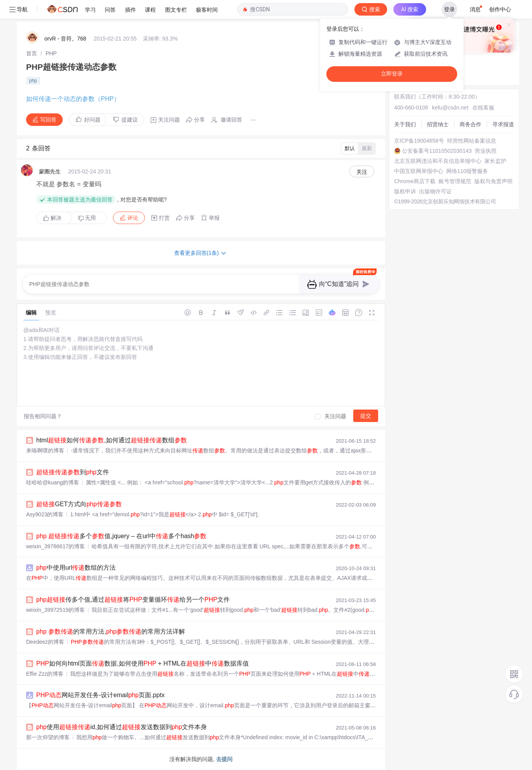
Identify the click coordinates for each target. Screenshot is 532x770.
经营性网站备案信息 (472, 141)
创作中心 (500, 9)
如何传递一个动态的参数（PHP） (73, 99)
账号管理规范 (455, 181)
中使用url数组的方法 (76, 568)
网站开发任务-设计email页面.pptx (100, 695)
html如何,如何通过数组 (112, 440)
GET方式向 (79, 504)
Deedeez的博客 (45, 642)
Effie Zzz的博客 (45, 674)
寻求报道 (503, 124)
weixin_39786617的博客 (55, 546)
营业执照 (486, 151)
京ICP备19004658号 (419, 141)
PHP (51, 53)
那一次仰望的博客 (48, 737)
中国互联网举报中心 (419, 171)
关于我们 (405, 124)
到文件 (73, 472)
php (33, 81)
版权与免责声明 (493, 181)
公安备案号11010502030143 (437, 151)
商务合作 (470, 124)
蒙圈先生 (50, 171)
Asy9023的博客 (45, 514)
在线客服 (483, 108)
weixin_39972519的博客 (55, 610)
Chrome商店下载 (415, 181)
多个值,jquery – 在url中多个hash (121, 536)
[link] (32, 53)
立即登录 (392, 74)
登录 (449, 9)
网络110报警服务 (467, 171)
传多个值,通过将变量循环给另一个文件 (133, 600)
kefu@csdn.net (450, 108)
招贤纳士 (438, 124)
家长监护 (495, 161)
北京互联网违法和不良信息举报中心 (438, 161)
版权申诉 (405, 191)
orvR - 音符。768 (65, 39)
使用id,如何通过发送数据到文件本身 (122, 727)
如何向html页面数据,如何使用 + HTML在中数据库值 (143, 663)
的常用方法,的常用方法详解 (111, 631)
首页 (32, 53)
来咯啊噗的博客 (45, 450)
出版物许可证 (435, 191)
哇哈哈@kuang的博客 (53, 482)
